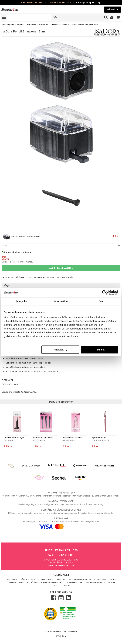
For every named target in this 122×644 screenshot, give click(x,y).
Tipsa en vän (65, 278)
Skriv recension (44, 278)
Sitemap (73, 632)
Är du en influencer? (80, 580)
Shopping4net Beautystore (101, 583)
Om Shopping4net (74, 583)
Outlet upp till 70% (60, 3)
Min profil (12, 580)
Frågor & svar (27, 580)
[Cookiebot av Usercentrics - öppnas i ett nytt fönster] (104, 293)
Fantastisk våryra (32, 3)
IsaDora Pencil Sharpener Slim (85, 25)
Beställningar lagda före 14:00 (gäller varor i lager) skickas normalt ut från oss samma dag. (61, 503)
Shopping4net (8, 25)
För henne (31, 25)
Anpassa (61, 349)
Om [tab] (101, 301)
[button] (118, 17)
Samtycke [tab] (21, 301)
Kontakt (62, 580)
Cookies (113, 580)
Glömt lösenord (46, 580)
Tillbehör (55, 25)
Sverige (61, 636)
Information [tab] (61, 301)
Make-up (66, 25)
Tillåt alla (99, 349)
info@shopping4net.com (61, 566)
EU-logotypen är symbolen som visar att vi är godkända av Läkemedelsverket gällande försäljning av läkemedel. (61, 511)
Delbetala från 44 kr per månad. (17, 262)
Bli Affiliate (100, 580)
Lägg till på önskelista (17, 278)
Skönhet (21, 25)
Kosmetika (43, 25)
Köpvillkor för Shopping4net (47, 583)
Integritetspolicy (19, 583)
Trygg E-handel (62, 586)
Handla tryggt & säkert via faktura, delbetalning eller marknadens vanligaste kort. (61, 523)
